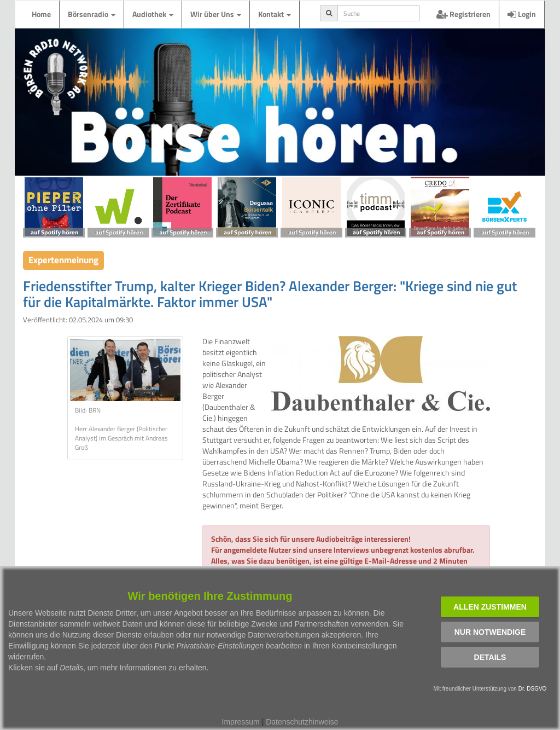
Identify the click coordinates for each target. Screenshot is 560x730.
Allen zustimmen (490, 607)
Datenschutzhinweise (302, 722)
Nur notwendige (490, 632)
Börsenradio (92, 14)
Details (490, 657)
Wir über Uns (216, 14)
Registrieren (463, 14)
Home (41, 14)
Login (522, 14)
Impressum (241, 722)
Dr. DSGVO (533, 689)
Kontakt (275, 14)
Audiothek (153, 14)
